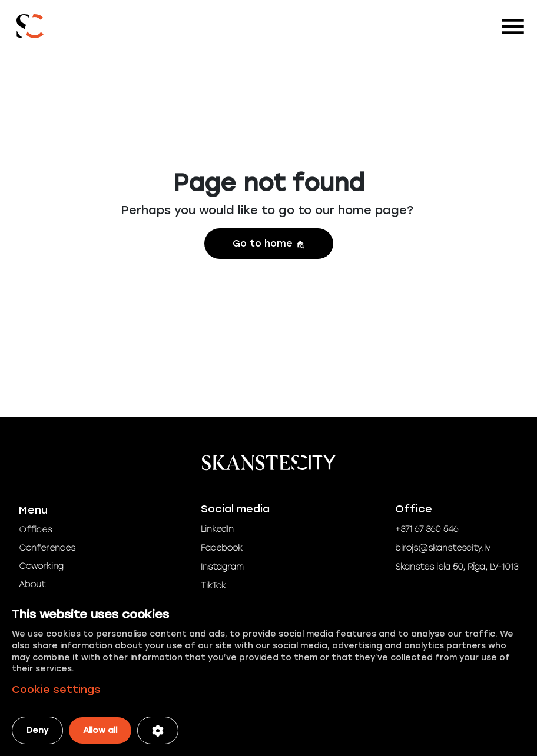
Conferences (47, 548)
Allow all (100, 730)
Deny (37, 730)
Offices (35, 530)
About (32, 585)
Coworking (41, 566)
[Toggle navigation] (513, 26)
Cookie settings (56, 690)
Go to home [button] (269, 243)
